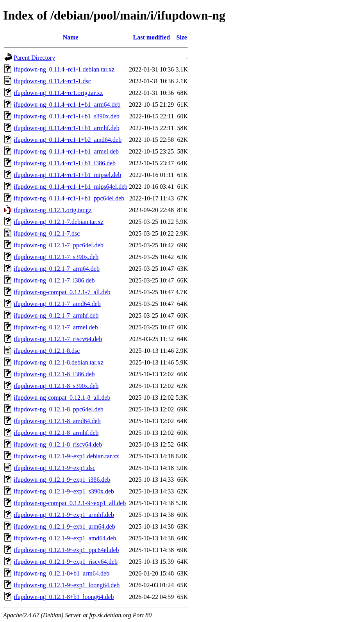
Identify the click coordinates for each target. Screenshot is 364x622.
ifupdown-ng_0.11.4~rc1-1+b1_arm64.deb (67, 105)
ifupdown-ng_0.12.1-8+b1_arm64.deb (62, 573)
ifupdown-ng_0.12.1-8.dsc (47, 351)
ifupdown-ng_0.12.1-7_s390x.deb (56, 257)
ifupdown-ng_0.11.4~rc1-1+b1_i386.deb (65, 163)
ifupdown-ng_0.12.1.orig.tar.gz (53, 210)
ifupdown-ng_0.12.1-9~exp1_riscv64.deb (66, 562)
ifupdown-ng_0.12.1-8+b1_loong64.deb (64, 597)
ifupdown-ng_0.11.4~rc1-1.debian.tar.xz (64, 69)
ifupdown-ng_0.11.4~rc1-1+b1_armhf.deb (67, 128)
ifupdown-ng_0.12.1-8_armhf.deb (56, 433)
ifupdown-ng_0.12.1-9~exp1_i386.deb (62, 480)
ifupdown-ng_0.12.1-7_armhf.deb (56, 315)
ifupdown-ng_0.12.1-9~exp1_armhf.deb (64, 515)
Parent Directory (34, 58)
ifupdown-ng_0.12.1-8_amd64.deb (57, 421)
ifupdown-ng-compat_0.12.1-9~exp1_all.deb (70, 503)
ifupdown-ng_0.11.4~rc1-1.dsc (52, 81)
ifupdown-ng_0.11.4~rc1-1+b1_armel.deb (66, 151)
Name (71, 37)
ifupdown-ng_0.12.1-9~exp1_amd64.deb (65, 538)
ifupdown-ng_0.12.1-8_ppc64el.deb (59, 409)
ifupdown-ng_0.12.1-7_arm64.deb (57, 269)
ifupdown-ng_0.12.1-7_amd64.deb (57, 304)
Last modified (151, 37)
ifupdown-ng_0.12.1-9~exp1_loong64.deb (67, 585)
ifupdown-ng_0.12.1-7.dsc (47, 233)
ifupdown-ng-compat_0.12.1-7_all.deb (62, 292)
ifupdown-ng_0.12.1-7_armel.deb (56, 327)
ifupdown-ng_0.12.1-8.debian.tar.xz (59, 362)
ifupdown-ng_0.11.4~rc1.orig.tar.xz (58, 93)
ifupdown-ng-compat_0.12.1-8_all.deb (62, 398)
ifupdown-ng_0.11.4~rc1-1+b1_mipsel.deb (67, 175)
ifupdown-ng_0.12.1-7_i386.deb (54, 280)
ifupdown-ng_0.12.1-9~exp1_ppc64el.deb (66, 550)
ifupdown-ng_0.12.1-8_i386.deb (54, 374)
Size (182, 37)
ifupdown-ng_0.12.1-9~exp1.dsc (54, 468)
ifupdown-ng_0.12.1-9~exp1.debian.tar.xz (66, 456)
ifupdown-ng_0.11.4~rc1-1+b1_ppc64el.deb (69, 198)
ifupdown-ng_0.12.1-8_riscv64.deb (58, 444)
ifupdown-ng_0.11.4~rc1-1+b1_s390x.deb (67, 116)
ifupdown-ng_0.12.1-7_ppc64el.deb (59, 245)
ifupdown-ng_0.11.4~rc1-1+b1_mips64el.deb (70, 187)
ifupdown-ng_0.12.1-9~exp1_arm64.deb (64, 526)
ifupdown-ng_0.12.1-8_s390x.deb (56, 386)
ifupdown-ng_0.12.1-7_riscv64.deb (58, 339)
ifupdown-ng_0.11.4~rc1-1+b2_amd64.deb (68, 140)
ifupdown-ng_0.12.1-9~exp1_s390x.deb (64, 491)
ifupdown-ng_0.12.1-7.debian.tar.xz (59, 222)
